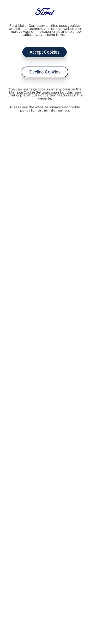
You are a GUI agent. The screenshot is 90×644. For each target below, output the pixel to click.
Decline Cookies (45, 72)
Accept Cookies (45, 52)
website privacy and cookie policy (50, 109)
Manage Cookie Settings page (34, 93)
